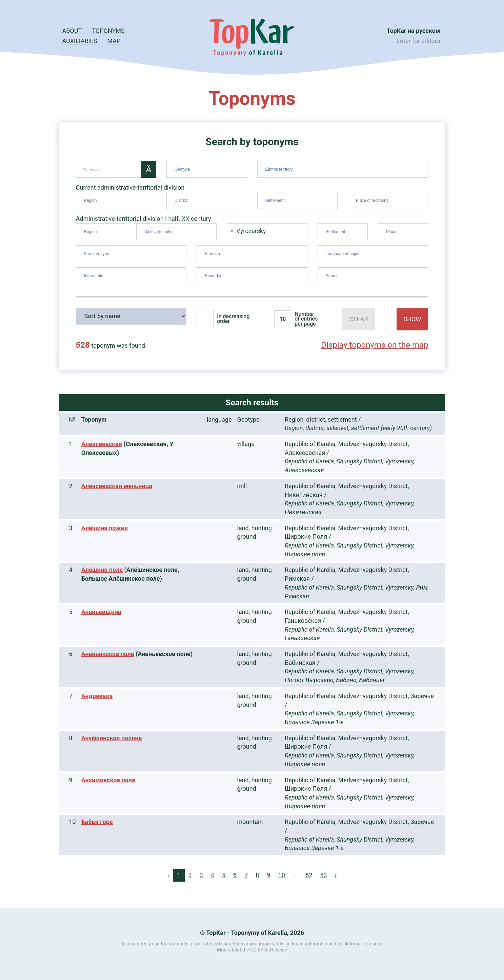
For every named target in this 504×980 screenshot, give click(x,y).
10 (282, 875)
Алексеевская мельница (117, 486)
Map (114, 41)
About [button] (72, 31)
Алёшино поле (102, 570)
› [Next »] (336, 875)
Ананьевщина (101, 612)
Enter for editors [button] (418, 41)
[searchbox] (208, 168)
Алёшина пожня (105, 528)
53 (323, 875)
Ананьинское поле (108, 654)
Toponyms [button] (108, 31)
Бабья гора (97, 822)
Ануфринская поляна (112, 738)
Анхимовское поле (108, 780)
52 (309, 875)
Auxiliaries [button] (80, 41)
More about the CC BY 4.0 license (252, 950)
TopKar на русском (414, 31)
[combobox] (207, 169)
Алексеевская (102, 444)
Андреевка (97, 696)
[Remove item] (232, 231)
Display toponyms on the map (375, 345)
